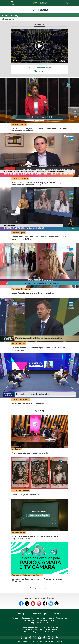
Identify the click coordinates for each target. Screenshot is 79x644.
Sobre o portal (22, 642)
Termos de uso (36, 642)
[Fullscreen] (65, 61)
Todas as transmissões (39, 68)
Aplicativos (49, 642)
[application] (40, 46)
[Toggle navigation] (68, 3)
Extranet (59, 642)
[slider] (38, 61)
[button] (39, 15)
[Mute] (62, 61)
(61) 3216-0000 (46, 629)
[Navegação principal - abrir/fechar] (12, 3)
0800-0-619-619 (41, 627)
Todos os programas (40, 588)
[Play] (14, 61)
